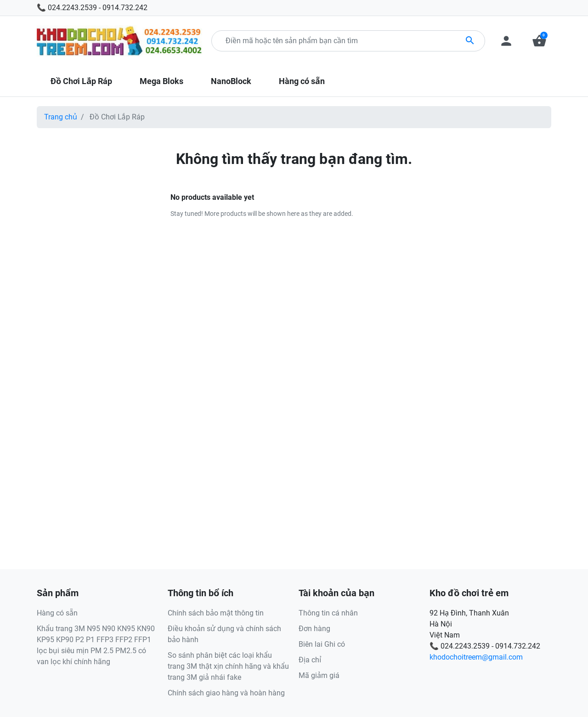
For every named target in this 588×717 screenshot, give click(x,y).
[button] (539, 41)
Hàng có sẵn (57, 613)
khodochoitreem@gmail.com (476, 657)
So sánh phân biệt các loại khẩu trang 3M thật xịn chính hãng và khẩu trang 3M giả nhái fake (228, 666)
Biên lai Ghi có (322, 644)
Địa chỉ (310, 660)
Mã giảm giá (319, 675)
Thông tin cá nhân (328, 613)
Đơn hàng (314, 629)
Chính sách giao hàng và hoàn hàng (226, 693)
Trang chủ (61, 117)
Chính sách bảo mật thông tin (216, 613)
